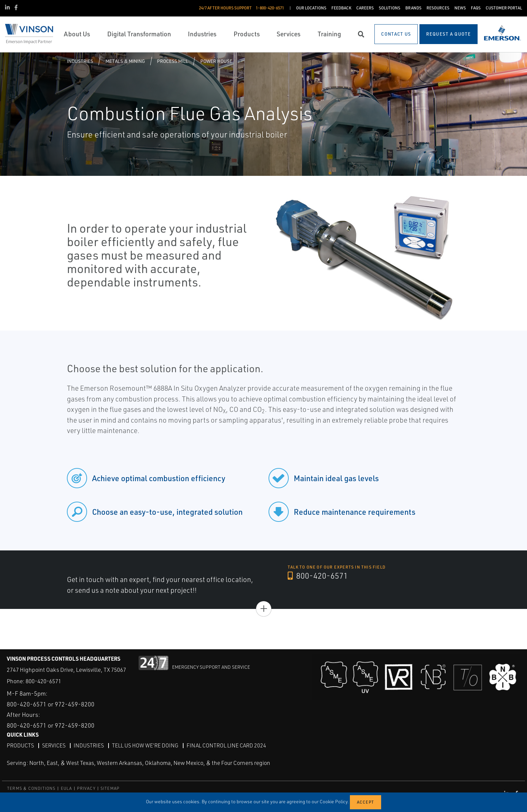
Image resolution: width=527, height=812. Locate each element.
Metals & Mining (125, 61)
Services (54, 745)
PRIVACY (86, 788)
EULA (67, 788)
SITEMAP (110, 788)
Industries (80, 61)
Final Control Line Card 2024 (226, 745)
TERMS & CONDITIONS (31, 788)
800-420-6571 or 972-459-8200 (51, 704)
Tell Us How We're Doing (145, 745)
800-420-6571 (318, 576)
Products (20, 745)
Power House (216, 61)
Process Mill (172, 61)
